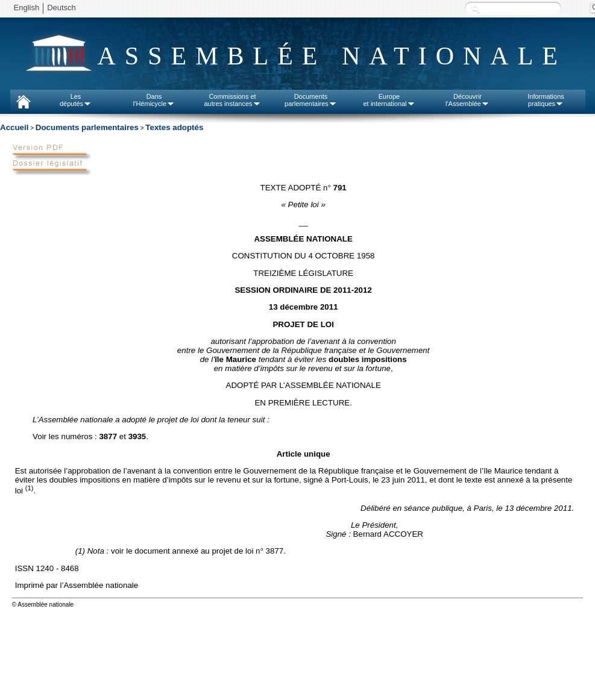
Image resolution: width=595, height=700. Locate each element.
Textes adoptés (174, 127)
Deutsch (61, 8)
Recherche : (476, 9)
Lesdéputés (76, 100)
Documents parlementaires (87, 127)
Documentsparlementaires (311, 100)
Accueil (14, 127)
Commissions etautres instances (232, 100)
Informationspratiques (546, 100)
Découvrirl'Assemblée (467, 100)
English (27, 8)
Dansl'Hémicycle (154, 100)
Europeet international (389, 100)
